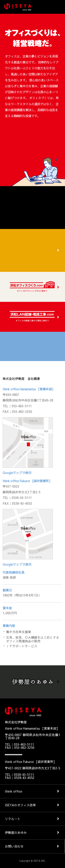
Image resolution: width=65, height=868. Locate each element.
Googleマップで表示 (17, 473)
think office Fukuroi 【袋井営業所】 (27, 481)
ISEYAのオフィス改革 (20, 805)
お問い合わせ (14, 846)
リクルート (13, 819)
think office (13, 791)
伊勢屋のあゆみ (16, 833)
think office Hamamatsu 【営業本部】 (29, 389)
